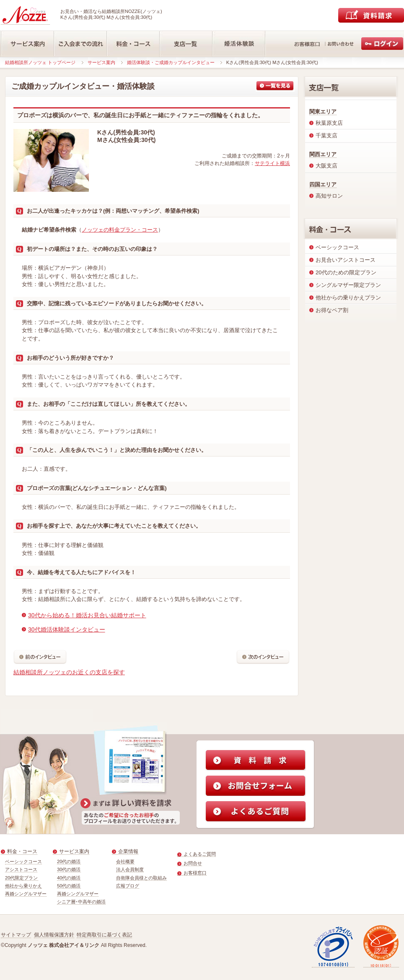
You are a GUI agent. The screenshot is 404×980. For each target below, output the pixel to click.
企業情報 (128, 851)
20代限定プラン (22, 878)
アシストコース (21, 869)
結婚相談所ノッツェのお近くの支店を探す (69, 672)
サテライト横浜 (272, 163)
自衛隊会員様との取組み (141, 878)
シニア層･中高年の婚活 (81, 902)
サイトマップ (16, 935)
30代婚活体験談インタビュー (67, 629)
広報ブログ (128, 886)
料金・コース (22, 851)
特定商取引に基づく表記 (104, 935)
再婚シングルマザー (26, 894)
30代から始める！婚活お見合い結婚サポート (87, 615)
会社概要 (125, 861)
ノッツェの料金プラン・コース (120, 230)
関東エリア (323, 112)
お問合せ (193, 863)
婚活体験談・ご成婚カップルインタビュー (171, 62)
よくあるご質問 (200, 854)
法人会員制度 (130, 869)
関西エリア (323, 154)
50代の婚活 (69, 886)
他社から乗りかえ (23, 886)
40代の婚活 (69, 878)
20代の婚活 (69, 861)
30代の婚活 (69, 869)
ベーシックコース (23, 861)
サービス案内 (101, 62)
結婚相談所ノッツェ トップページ (40, 62)
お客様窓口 (195, 873)
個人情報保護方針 (54, 935)
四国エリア (323, 184)
